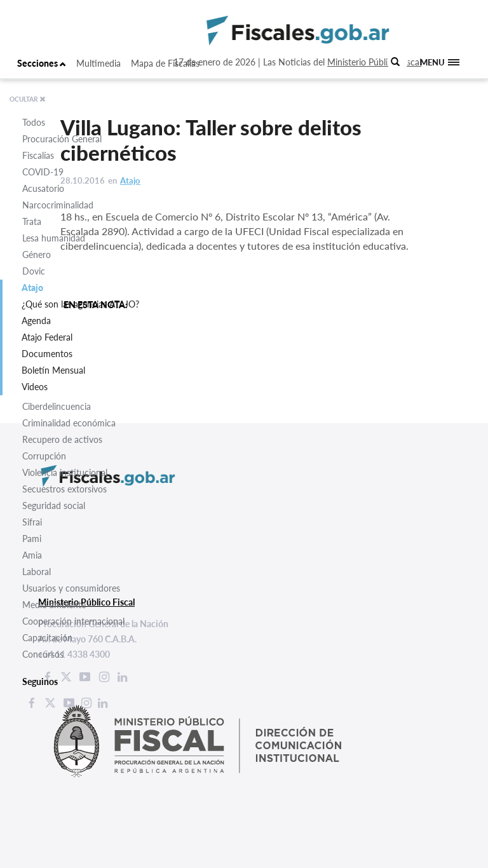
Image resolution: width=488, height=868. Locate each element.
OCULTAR (28, 99)
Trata (32, 221)
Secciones (42, 63)
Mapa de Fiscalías (165, 63)
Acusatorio (43, 188)
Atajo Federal (47, 337)
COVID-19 (43, 172)
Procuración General (62, 139)
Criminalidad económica (69, 423)
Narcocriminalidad (58, 205)
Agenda (36, 321)
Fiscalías (38, 155)
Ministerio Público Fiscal (374, 62)
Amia (32, 555)
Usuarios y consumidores (71, 588)
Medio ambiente (54, 605)
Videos (35, 387)
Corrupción (44, 456)
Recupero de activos (62, 439)
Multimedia (98, 63)
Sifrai (32, 522)
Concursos (43, 654)
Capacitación (47, 638)
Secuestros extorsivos (64, 489)
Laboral (37, 572)
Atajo (32, 288)
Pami (32, 539)
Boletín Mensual (53, 370)
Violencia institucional (65, 472)
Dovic (34, 271)
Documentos (47, 354)
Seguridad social (54, 505)
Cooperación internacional (73, 621)
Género (37, 254)
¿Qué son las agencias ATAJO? (80, 304)
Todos (34, 122)
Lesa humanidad (54, 238)
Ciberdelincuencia (57, 406)
